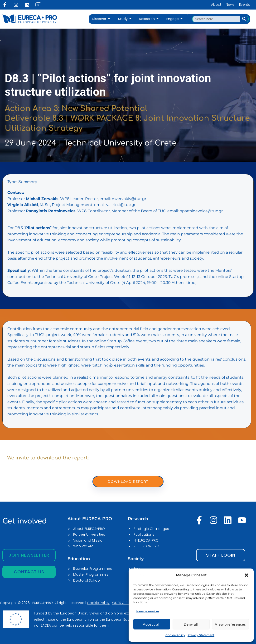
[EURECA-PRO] (145, 575)
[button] (246, 575)
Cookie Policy (175, 635)
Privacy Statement (201, 635)
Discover (101, 19)
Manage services (147, 611)
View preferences (230, 624)
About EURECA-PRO (90, 519)
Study (125, 19)
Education (79, 559)
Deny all (191, 624)
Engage (175, 19)
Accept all (152, 624)
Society (136, 559)
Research (149, 19)
